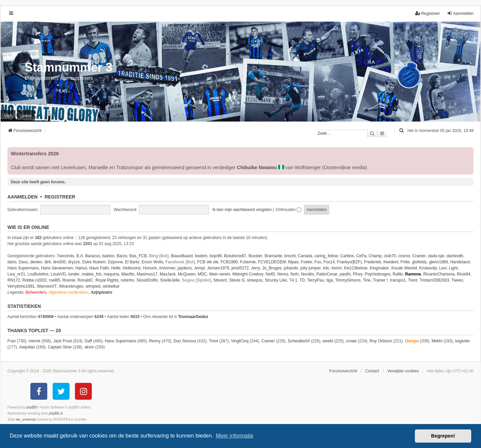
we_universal (26, 419)
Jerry (256, 268)
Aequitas (27, 347)
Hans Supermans (23, 268)
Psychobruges (378, 274)
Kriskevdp (428, 268)
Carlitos (347, 256)
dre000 (59, 262)
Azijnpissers (102, 292)
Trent (413, 280)
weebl (328, 341)
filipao (293, 262)
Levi (443, 268)
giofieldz (419, 262)
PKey (358, 274)
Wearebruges (71, 286)
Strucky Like (276, 280)
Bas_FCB (138, 256)
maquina (111, 274)
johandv (291, 268)
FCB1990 (229, 262)
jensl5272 (240, 268)
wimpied (93, 286)
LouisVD (58, 274)
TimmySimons (348, 280)
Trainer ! (380, 280)
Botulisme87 (235, 256)
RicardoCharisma (439, 274)
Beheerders (36, 292)
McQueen (187, 274)
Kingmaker (379, 268)
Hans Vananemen (57, 268)
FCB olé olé (208, 262)
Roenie (69, 280)
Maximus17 (147, 274)
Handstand (460, 262)
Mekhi (437, 341)
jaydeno (185, 268)
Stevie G (237, 280)
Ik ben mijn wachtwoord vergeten (242, 210)
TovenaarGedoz (193, 317)
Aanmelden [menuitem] (460, 13)
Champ (375, 256)
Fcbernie (248, 262)
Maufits (128, 274)
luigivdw (462, 341)
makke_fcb (91, 274)
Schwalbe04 (299, 341)
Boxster (255, 256)
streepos (255, 280)
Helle (116, 268)
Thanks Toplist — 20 (34, 331)
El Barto (132, 262)
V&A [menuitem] (8, 116)
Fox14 (329, 262)
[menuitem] (402, 131)
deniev (36, 262)
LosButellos (38, 274)
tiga (330, 280)
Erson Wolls (153, 262)
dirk (47, 262)
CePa (361, 256)
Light (453, 268)
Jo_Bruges (272, 268)
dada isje (436, 256)
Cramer (419, 256)
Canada (305, 256)
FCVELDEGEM (272, 262)
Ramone (413, 274)
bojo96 (216, 256)
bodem (201, 256)
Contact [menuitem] (372, 371)
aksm (89, 347)
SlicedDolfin (147, 280)
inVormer (167, 268)
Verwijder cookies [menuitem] (403, 371)
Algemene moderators (69, 292)
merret (35, 341)
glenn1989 (438, 262)
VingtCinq (240, 341)
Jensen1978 (218, 268)
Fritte (405, 262)
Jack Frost (62, 341)
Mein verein (220, 274)
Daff (88, 341)
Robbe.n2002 (34, 280)
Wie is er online (28, 227)
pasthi (345, 274)
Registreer (60, 197)
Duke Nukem (94, 262)
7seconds (65, 256)
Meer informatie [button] (234, 436)
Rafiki (398, 274)
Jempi (199, 268)
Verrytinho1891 (21, 286)
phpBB (31, 407)
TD (302, 280)
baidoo (108, 256)
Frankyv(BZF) (349, 262)
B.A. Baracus (88, 256)
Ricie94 (463, 274)
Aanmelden (22, 197)
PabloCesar (327, 274)
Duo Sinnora (185, 341)
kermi (336, 268)
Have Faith (99, 268)
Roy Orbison (381, 341)
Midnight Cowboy (248, 274)
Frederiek (372, 262)
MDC (202, 274)
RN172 (14, 280)
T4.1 (293, 280)
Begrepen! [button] (443, 436)
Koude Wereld (404, 268)
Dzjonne (115, 262)
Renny (155, 341)
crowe (351, 341)
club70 (390, 256)
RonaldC (86, 280)
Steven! (220, 280)
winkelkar (111, 286)
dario (12, 262)
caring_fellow (326, 256)
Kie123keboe (355, 268)
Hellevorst (131, 268)
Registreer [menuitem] (427, 13)
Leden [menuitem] (26, 116)
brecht (290, 256)
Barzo (122, 256)
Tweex (457, 280)
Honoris (150, 268)
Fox (318, 262)
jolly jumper (311, 268)
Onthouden (289, 210)
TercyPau (316, 280)
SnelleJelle (170, 280)
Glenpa (412, 341)
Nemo (283, 274)
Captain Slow (60, 347)
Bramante (273, 256)
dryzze (74, 262)
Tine (367, 280)
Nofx (295, 274)
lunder (74, 274)
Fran (12, 341)
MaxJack (168, 274)
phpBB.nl (56, 413)
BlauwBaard (182, 256)
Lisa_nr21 (16, 274)
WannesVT (47, 286)
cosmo (404, 256)
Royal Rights (107, 280)
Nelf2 (270, 274)
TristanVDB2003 (434, 280)
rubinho (128, 280)
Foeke (307, 262)
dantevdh (455, 256)
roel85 (55, 280)
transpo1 (398, 280)
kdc (326, 268)
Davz (23, 262)
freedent (391, 262)
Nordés (308, 274)
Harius (81, 268)
